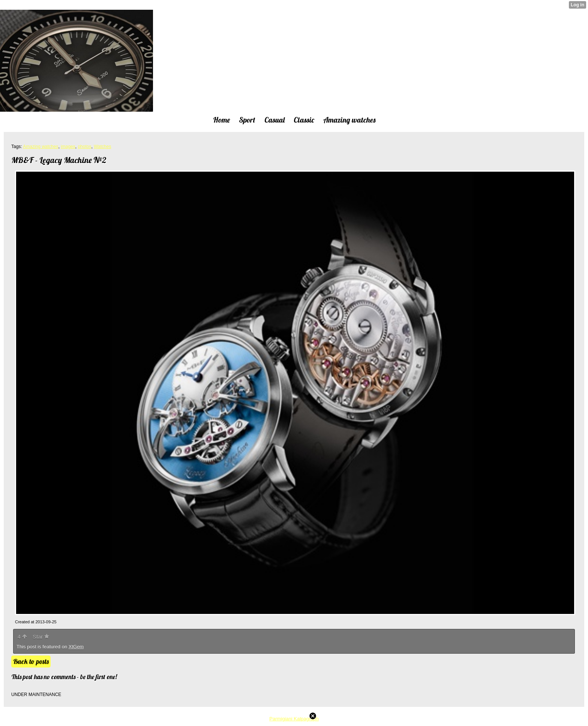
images (68, 147)
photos (84, 147)
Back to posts (31, 661)
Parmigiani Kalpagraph (294, 719)
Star (41, 637)
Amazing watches (40, 147)
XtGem (76, 647)
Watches (102, 147)
